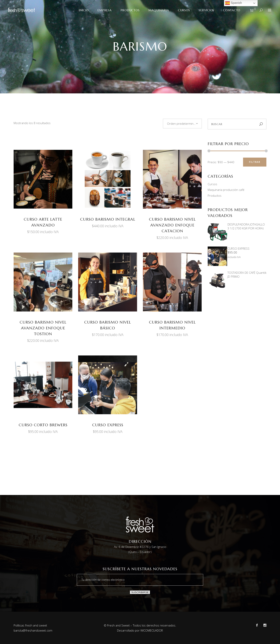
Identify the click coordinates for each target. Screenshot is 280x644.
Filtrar (255, 162)
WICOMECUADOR (152, 630)
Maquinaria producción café (226, 190)
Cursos (212, 184)
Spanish (234, 3)
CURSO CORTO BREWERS (43, 425)
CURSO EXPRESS (108, 425)
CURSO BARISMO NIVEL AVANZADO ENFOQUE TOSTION (43, 328)
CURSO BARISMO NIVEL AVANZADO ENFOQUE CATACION (172, 225)
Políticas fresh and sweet (30, 625)
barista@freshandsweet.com (33, 630)
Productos (215, 196)
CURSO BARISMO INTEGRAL (108, 219)
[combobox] (182, 124)
